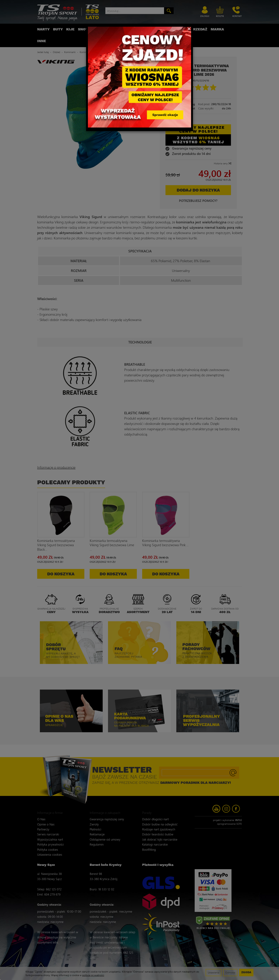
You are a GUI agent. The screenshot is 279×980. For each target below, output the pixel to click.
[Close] (189, 28)
